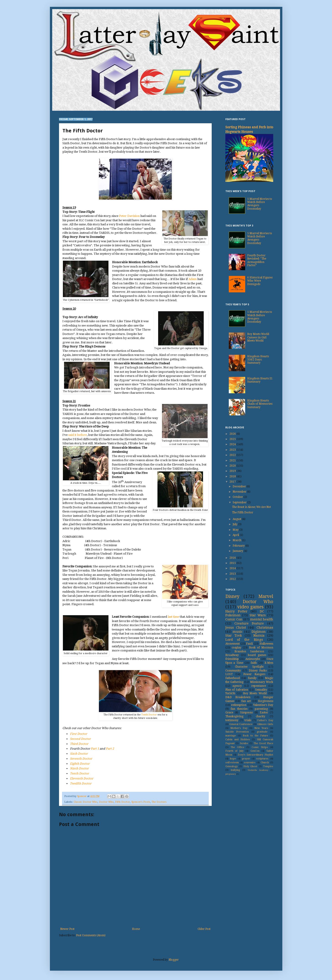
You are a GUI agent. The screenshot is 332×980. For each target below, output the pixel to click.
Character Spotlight (249, 667)
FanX (250, 644)
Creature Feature (249, 623)
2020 (233, 466)
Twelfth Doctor (81, 783)
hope (233, 759)
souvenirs (250, 763)
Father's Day (265, 720)
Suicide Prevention (237, 732)
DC (262, 611)
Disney (232, 596)
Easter (264, 712)
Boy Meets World (255, 693)
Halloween (266, 644)
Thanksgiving (234, 716)
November (240, 492)
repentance (259, 686)
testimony (232, 720)
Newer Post (67, 929)
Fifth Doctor (122, 802)
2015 (233, 563)
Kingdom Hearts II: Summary (260, 380)
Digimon (259, 632)
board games (257, 655)
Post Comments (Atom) (91, 935)
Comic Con (234, 619)
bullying (235, 770)
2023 (233, 450)
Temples (268, 766)
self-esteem (232, 763)
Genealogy (232, 766)
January (238, 551)
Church (265, 763)
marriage (231, 736)
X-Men (269, 663)
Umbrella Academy (258, 770)
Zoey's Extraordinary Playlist (255, 755)
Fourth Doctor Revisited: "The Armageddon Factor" (257, 260)
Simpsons (246, 712)
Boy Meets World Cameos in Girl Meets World (258, 337)
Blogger (174, 960)
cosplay (237, 648)
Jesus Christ (236, 628)
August (237, 519)
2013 (233, 574)
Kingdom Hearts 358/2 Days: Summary (258, 360)
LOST (229, 674)
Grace (229, 712)
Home (136, 929)
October (238, 497)
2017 (233, 482)
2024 (233, 444)
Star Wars (258, 615)
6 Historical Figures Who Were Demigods (260, 281)
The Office (237, 747)
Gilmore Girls (265, 724)
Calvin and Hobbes (238, 740)
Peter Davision (129, 216)
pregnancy (231, 774)
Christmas (265, 628)
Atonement (233, 644)
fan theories (239, 709)
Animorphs (253, 659)
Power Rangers (254, 674)
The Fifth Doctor (243, 512)
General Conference (241, 724)
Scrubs (244, 743)
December (240, 486)
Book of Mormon (261, 648)
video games (251, 607)
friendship (232, 659)
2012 (233, 579)
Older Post (204, 929)
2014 (233, 568)
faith (254, 663)
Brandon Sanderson (249, 651)
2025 (233, 439)
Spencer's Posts (141, 802)
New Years (261, 728)
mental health (262, 619)
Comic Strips (260, 747)
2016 (233, 558)
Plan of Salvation (237, 690)
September (240, 502)
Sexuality (261, 690)
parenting (261, 709)
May (236, 530)
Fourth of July (235, 751)
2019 (233, 471)
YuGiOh (230, 693)
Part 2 (110, 749)
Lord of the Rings (244, 640)
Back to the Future (255, 736)
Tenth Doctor (149, 715)
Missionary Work (262, 682)
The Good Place (263, 743)
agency (237, 686)
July (235, 524)
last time (173, 617)
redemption (239, 705)
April (236, 535)
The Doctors (159, 802)
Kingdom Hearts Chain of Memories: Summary (260, 404)
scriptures (262, 759)
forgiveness (266, 701)
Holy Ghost (250, 766)
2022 (233, 455)
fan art (246, 701)
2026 (233, 434)
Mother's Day (239, 728)
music (238, 632)
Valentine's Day (263, 705)
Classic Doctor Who (86, 802)
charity (261, 716)
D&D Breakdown (238, 697)
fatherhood (233, 678)
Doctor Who (106, 802)
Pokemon (233, 615)
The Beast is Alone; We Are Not (251, 507)
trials (248, 720)
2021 (233, 460)
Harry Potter (236, 611)
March (237, 540)
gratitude (262, 732)
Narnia (259, 635)
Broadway (232, 655)
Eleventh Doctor (82, 778)
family (252, 678)
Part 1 (95, 749)
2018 (233, 476)
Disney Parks (258, 671)
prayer (246, 759)
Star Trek (234, 635)
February (239, 546)
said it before (78, 435)
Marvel (266, 596)
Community (233, 671)
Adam (193, 279)
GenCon (255, 751)
